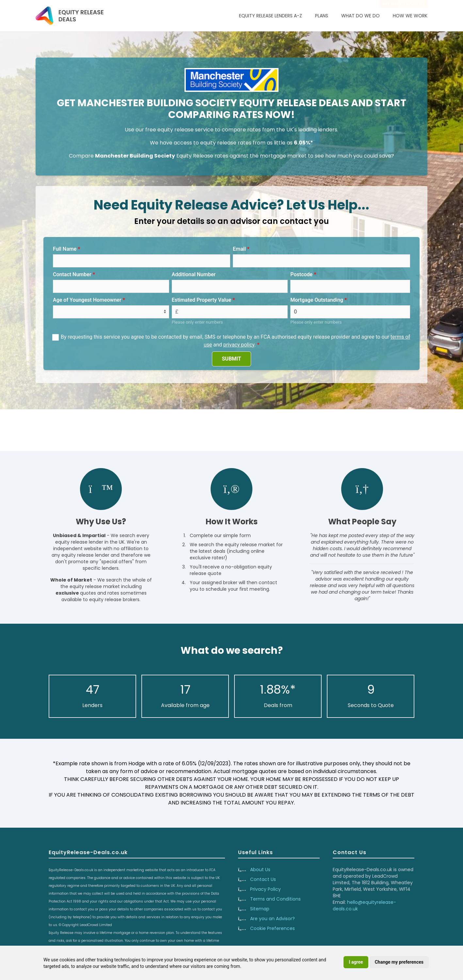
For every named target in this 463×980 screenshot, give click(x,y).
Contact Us (263, 879)
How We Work (410, 16)
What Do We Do (360, 16)
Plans (322, 16)
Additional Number (194, 274)
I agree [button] (356, 962)
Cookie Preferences (272, 928)
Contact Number (72, 274)
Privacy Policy (265, 889)
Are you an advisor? (404, 4)
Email (239, 249)
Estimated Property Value (201, 300)
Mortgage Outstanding (317, 300)
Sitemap (260, 909)
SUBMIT (232, 359)
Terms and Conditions (275, 899)
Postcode (301, 274)
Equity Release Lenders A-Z (271, 16)
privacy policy (239, 345)
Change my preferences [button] (399, 962)
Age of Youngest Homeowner (87, 300)
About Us (260, 870)
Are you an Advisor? (272, 919)
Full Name (65, 249)
